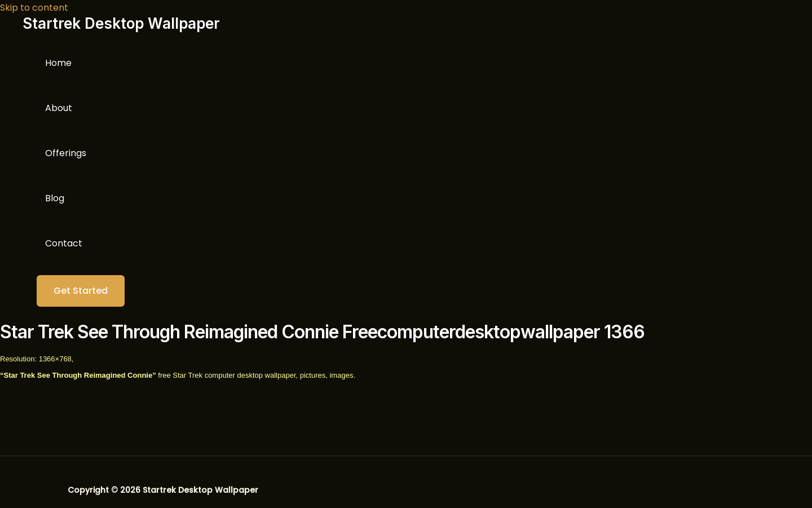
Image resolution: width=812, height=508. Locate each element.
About (59, 108)
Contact (64, 243)
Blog (55, 198)
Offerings (66, 153)
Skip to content (34, 8)
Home (58, 63)
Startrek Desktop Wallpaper (121, 23)
